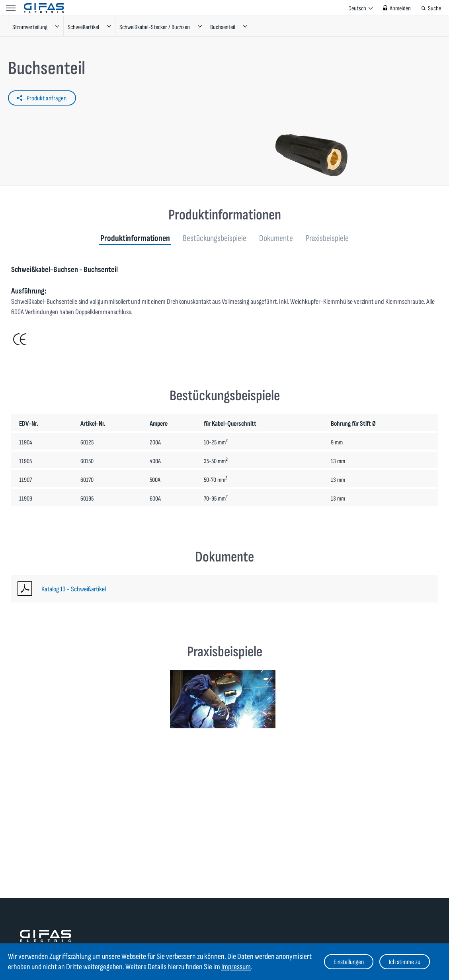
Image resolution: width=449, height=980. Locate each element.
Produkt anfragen (47, 98)
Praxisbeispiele (327, 238)
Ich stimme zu (405, 962)
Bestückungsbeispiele (215, 238)
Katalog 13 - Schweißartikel (74, 589)
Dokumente (276, 238)
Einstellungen (349, 962)
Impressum (236, 967)
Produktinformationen (135, 238)
